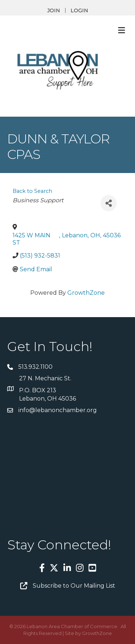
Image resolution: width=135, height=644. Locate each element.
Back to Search (32, 191)
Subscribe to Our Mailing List (74, 586)
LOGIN (79, 10)
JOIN (54, 10)
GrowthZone (86, 293)
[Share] (109, 203)
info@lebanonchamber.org (58, 410)
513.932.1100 (35, 367)
